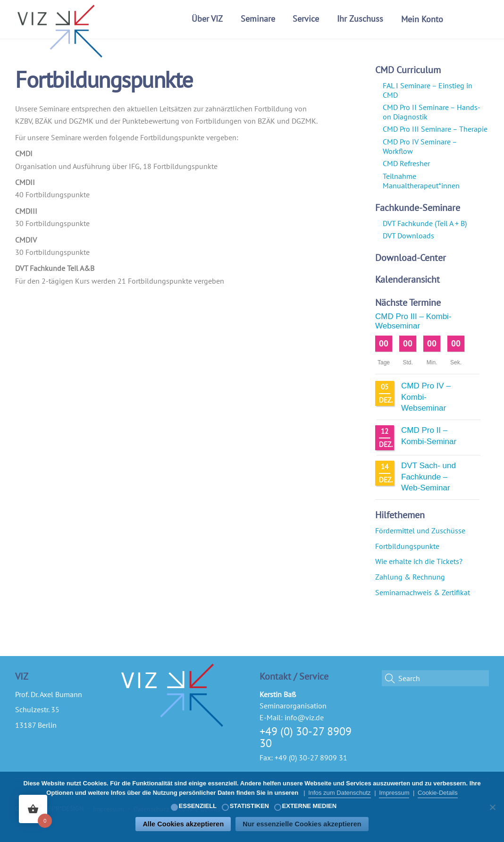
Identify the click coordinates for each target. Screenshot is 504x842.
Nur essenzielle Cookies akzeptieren (302, 824)
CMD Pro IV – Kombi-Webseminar (426, 397)
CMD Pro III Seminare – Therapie (435, 129)
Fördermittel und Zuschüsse (420, 530)
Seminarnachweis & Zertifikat (423, 592)
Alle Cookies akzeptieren (183, 824)
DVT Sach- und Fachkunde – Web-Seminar (428, 477)
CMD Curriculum (408, 70)
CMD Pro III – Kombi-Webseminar (413, 321)
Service (306, 19)
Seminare (258, 19)
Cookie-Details (438, 793)
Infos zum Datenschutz (339, 793)
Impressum (394, 793)
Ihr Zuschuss (360, 19)
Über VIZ (207, 19)
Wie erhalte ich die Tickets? (419, 561)
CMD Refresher (406, 163)
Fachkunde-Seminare (418, 208)
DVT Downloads (408, 236)
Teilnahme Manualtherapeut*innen (421, 181)
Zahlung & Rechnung (410, 577)
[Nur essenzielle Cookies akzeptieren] (492, 807)
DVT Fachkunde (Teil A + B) (425, 223)
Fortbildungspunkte (407, 546)
